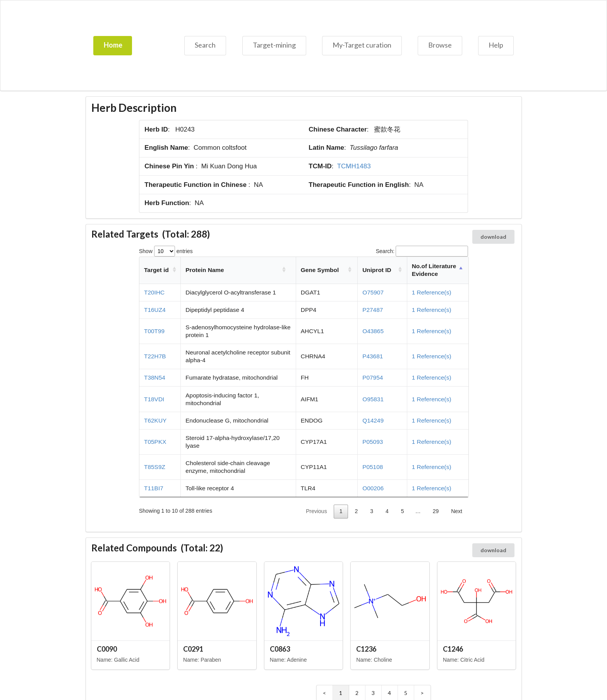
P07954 (373, 377)
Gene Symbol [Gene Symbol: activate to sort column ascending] (320, 270)
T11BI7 (154, 488)
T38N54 (155, 377)
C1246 (453, 649)
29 (436, 511)
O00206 (373, 488)
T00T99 (154, 331)
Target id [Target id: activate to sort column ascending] (156, 270)
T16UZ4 (155, 310)
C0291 (193, 649)
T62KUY (155, 420)
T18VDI (154, 399)
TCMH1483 (354, 166)
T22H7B (155, 356)
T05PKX (155, 442)
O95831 (373, 399)
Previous (316, 511)
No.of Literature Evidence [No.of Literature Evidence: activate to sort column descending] (434, 270)
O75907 (373, 292)
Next (457, 511)
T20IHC (154, 292)
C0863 (280, 649)
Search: (422, 251)
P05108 (373, 467)
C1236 (366, 649)
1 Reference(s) (432, 292)
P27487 (373, 310)
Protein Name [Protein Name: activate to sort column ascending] (205, 270)
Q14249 (373, 420)
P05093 (373, 442)
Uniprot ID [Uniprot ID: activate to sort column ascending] (377, 270)
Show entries (166, 251)
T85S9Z (155, 467)
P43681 (373, 356)
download (493, 237)
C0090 (107, 649)
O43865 (373, 331)
